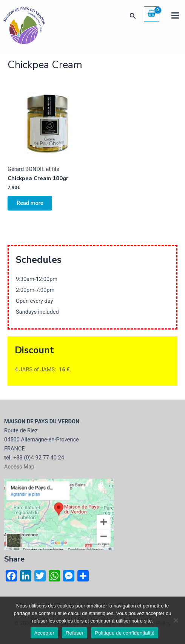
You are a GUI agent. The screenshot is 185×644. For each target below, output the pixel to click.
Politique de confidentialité (125, 633)
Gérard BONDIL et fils (33, 169)
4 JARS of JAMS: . (43, 369)
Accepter (44, 633)
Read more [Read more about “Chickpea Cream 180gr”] (30, 203)
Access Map (19, 467)
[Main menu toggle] (175, 15)
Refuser (75, 633)
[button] (133, 16)
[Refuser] (176, 620)
